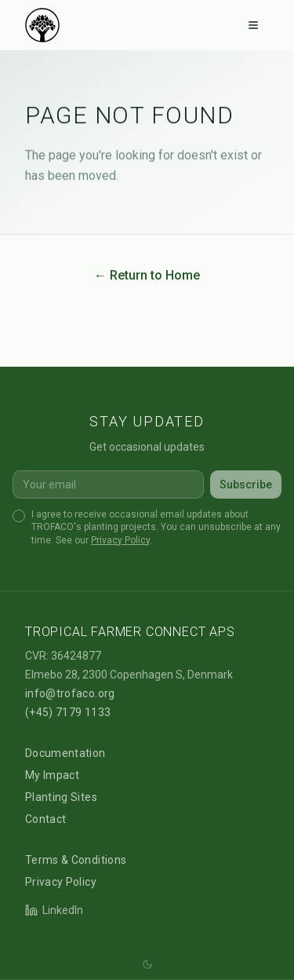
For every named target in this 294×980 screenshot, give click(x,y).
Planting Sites (61, 797)
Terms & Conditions (76, 860)
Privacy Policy (120, 540)
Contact (45, 819)
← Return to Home (147, 275)
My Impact (52, 775)
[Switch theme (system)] (147, 964)
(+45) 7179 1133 (68, 712)
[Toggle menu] (253, 25)
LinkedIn (54, 910)
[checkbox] (19, 516)
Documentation (65, 753)
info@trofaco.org (70, 693)
